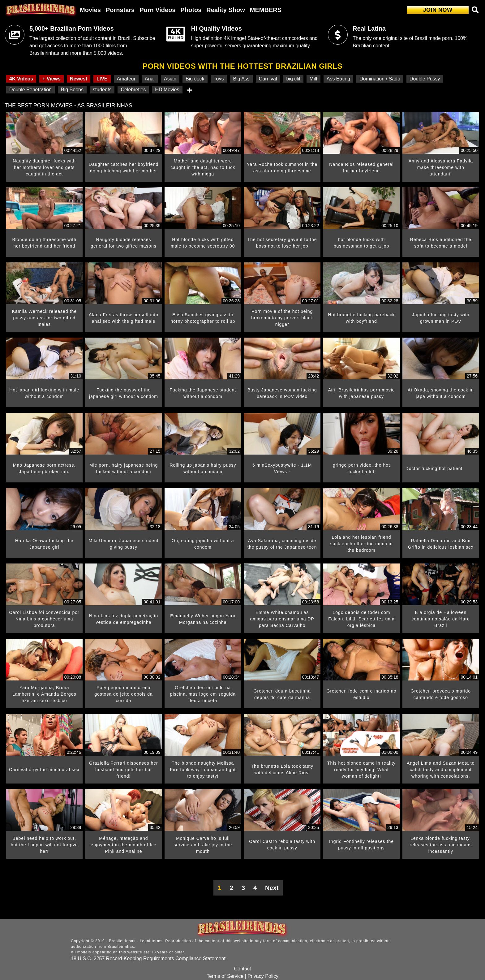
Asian (170, 79)
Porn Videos (157, 10)
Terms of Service (225, 976)
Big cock (195, 79)
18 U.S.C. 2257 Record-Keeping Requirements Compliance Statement (148, 958)
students (102, 90)
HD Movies (167, 90)
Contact (242, 969)
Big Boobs (72, 90)
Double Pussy (425, 79)
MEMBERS (266, 10)
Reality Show (225, 10)
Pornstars (120, 10)
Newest (79, 79)
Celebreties (133, 90)
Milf (313, 79)
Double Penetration (30, 90)
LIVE (102, 79)
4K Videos (21, 79)
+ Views (52, 79)
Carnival (268, 79)
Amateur (126, 79)
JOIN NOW (438, 10)
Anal (150, 79)
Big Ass (241, 79)
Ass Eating (338, 79)
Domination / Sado (380, 79)
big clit (293, 79)
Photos (191, 10)
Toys (219, 79)
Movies (90, 10)
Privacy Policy (263, 976)
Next (272, 888)
